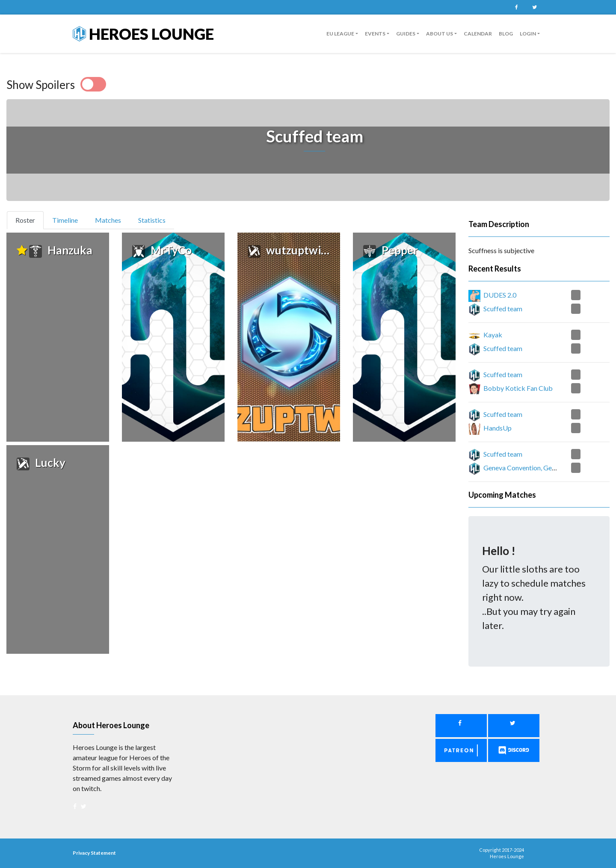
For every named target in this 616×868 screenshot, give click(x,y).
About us (440, 34)
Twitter (534, 7)
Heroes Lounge (143, 34)
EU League (340, 34)
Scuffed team (503, 309)
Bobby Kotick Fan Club (518, 388)
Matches (108, 220)
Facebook (516, 7)
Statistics (152, 220)
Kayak (493, 335)
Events (375, 34)
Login (528, 34)
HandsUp (498, 428)
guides (406, 34)
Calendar (478, 34)
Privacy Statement (94, 853)
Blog (506, 34)
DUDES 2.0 (500, 295)
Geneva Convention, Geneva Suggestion (541, 468)
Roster (29, 219)
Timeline (65, 220)
